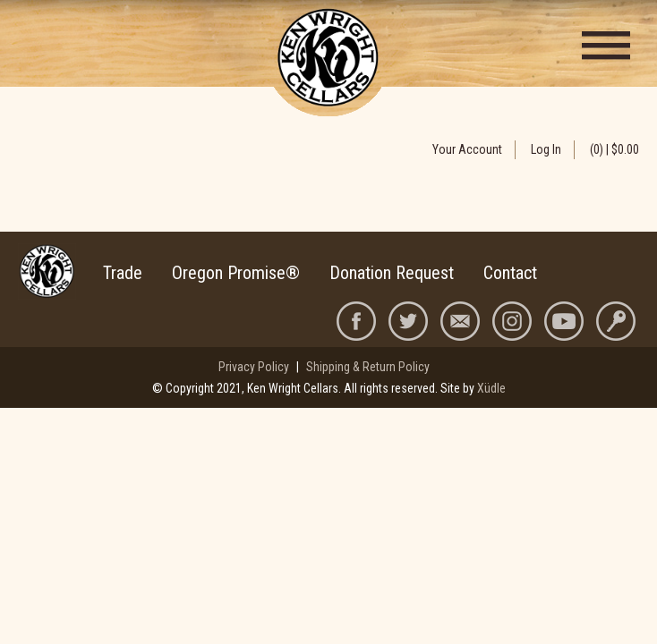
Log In (546, 149)
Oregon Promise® (236, 273)
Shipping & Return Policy (368, 367)
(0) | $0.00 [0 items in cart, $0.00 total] (614, 149)
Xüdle (491, 388)
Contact (510, 273)
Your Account (467, 149)
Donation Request (392, 273)
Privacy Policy (254, 367)
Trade (123, 273)
